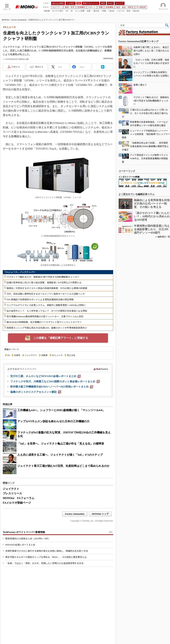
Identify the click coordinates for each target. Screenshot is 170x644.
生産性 (17, 355)
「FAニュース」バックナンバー (19, 272)
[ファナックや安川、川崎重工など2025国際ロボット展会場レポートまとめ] (55, 381)
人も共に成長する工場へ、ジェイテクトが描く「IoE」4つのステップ (60, 455)
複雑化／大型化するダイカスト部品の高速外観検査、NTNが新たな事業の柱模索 (47, 288)
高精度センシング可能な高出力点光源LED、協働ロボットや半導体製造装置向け (47, 328)
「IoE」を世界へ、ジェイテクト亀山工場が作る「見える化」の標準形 (61, 444)
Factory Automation (19, 20)
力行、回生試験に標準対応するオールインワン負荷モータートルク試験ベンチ (46, 294)
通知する (39, 67)
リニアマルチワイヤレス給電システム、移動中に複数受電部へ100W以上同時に (46, 305)
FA (9, 355)
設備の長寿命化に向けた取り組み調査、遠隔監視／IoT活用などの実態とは (44, 282)
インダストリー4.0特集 (129, 177)
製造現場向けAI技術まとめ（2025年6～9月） (28, 539)
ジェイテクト (31, 355)
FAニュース (57, 355)
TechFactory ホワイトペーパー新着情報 (24, 532)
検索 (167, 25)
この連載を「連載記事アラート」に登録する (61, 338)
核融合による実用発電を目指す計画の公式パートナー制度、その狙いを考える (152, 203)
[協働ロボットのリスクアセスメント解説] (36, 392)
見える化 (71, 355)
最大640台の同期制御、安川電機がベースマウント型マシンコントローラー (44, 322)
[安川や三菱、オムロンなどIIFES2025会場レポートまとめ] (46, 376)
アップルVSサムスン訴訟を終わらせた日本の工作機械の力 (53, 421)
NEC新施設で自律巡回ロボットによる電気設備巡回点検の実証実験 (40, 299)
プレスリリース (12, 493)
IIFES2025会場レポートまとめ (20, 545)
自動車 (44, 355)
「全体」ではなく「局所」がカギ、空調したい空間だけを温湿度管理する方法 (44, 563)
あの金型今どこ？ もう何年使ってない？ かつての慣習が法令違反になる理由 (47, 311)
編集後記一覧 (164, 237)
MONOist (5, 20)
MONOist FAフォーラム (19, 498)
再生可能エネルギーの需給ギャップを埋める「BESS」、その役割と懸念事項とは (46, 557)
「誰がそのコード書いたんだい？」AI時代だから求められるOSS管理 (152, 216)
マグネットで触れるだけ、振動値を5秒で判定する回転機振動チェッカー (43, 277)
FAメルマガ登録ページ (17, 503)
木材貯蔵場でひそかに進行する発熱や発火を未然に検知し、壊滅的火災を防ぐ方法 (47, 551)
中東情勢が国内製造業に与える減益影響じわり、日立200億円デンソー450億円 (152, 229)
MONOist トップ (100, 514)
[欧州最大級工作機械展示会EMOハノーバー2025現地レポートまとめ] (52, 387)
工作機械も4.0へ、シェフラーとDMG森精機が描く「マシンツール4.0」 (61, 410)
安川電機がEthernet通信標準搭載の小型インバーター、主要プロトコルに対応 (45, 316)
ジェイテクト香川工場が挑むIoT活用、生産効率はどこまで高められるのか (63, 466)
